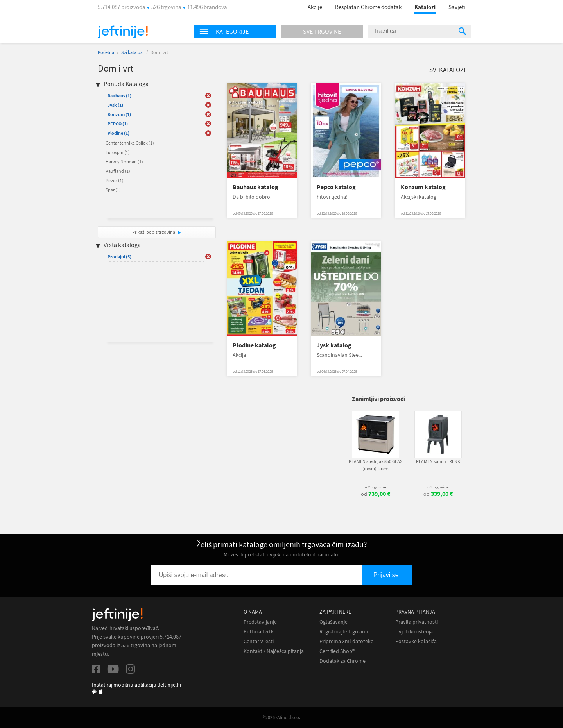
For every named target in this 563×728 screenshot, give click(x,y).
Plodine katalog (254, 345)
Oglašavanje (333, 622)
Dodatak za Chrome (342, 661)
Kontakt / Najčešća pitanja (274, 651)
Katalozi (425, 7)
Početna (106, 52)
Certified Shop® (337, 651)
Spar (113, 190)
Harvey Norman (124, 162)
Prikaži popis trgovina (154, 232)
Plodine (118, 133)
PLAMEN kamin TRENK (438, 461)
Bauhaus (119, 96)
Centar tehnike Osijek (130, 143)
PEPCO (118, 124)
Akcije (315, 7)
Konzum (119, 114)
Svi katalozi (132, 52)
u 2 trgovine (375, 487)
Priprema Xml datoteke (346, 641)
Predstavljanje (260, 622)
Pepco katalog (336, 187)
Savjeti (457, 7)
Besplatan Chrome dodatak (368, 7)
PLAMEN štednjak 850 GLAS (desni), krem (376, 465)
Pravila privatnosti (417, 622)
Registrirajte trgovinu (344, 632)
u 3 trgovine (438, 487)
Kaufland (118, 171)
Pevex (115, 180)
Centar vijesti (259, 641)
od (376, 494)
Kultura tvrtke (260, 632)
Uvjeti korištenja (414, 632)
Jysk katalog (334, 345)
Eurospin (118, 152)
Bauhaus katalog (256, 187)
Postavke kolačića (416, 641)
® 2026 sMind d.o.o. (281, 717)
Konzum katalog (423, 187)
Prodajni (119, 257)
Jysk (115, 105)
